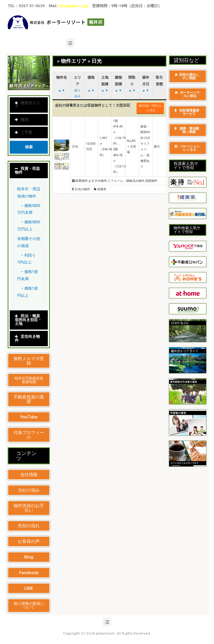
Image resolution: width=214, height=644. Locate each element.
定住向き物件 (27, 338)
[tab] (29, 171)
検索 (29, 147)
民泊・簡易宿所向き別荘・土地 (28, 320)
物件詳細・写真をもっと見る (150, 108)
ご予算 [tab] (24, 132)
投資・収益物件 (27, 170)
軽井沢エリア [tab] (27, 105)
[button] (29, 361)
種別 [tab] (22, 120)
